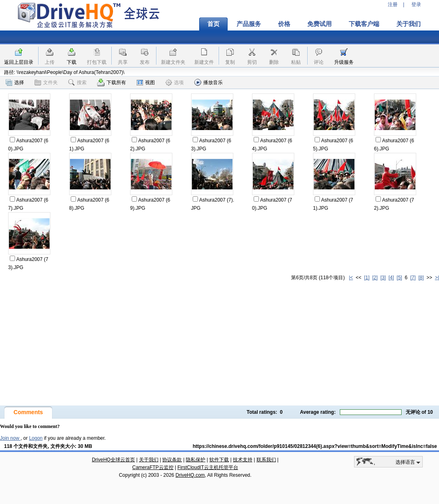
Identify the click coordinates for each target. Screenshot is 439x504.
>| (437, 278)
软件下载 (219, 460)
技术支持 (243, 460)
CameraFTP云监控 (153, 467)
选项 (175, 83)
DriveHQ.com (190, 475)
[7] (413, 278)
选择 (15, 83)
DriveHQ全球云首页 (113, 460)
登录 (416, 4)
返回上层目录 (19, 62)
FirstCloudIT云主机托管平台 (208, 467)
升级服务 (344, 62)
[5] (399, 278)
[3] (383, 278)
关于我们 (409, 24)
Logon (36, 438)
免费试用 (319, 24)
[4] (391, 278)
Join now (10, 438)
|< (351, 278)
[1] (367, 278)
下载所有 (112, 83)
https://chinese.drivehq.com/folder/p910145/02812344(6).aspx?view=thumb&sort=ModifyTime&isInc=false (315, 446)
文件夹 (46, 83)
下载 (72, 62)
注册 (393, 4)
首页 (213, 24)
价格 (284, 24)
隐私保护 (196, 460)
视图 (146, 83)
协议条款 (172, 460)
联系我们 (266, 460)
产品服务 (249, 24)
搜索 (77, 83)
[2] (375, 278)
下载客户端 (364, 24)
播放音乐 (209, 82)
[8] (421, 278)
